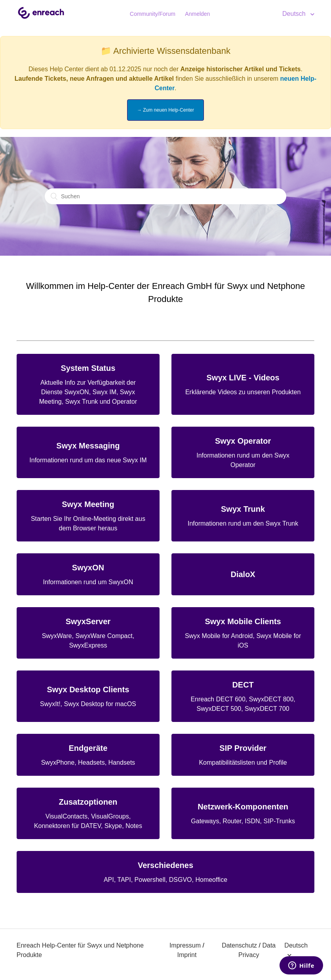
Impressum (185, 945)
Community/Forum (153, 14)
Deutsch (295, 14)
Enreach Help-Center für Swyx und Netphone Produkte (80, 950)
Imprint (187, 955)
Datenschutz (239, 945)
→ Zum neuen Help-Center (165, 110)
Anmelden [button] (197, 14)
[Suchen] (165, 196)
